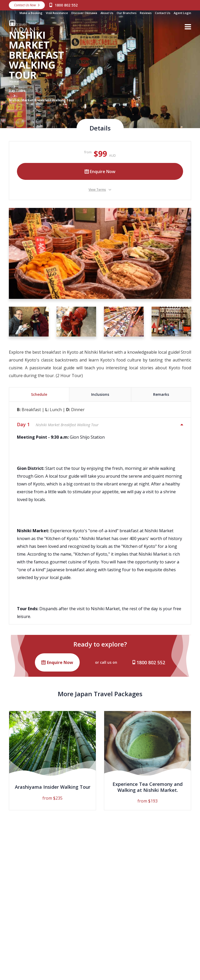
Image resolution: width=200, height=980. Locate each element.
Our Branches (127, 13)
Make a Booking (31, 13)
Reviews (146, 13)
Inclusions (100, 394)
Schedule (39, 394)
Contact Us (163, 13)
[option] (52, 761)
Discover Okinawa (84, 13)
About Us (107, 13)
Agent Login (182, 13)
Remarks (161, 394)
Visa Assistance (57, 13)
